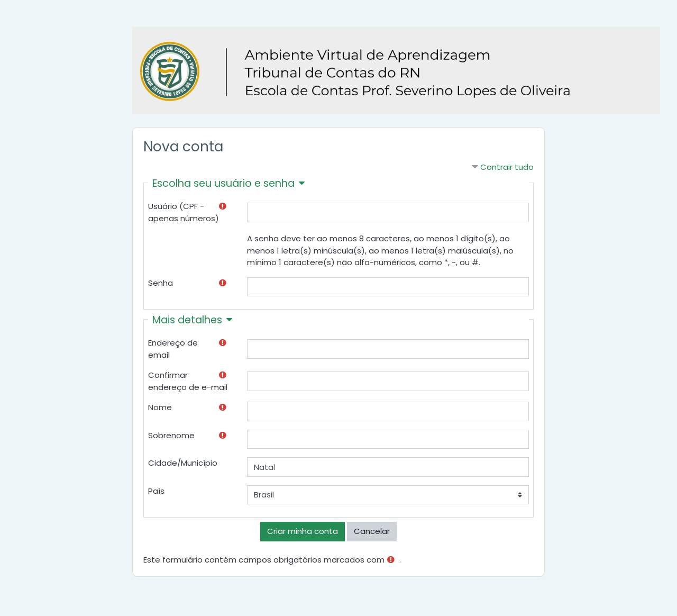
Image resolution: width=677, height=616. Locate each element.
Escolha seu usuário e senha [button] (223, 183)
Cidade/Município (183, 463)
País (156, 491)
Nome (160, 407)
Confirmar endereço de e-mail (188, 381)
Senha (161, 283)
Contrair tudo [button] (507, 167)
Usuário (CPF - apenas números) (184, 212)
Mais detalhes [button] (187, 320)
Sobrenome (171, 435)
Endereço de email (173, 349)
